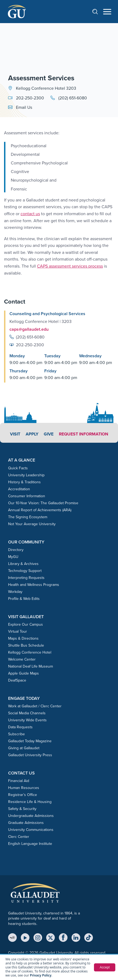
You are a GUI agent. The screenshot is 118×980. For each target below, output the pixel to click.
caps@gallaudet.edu (29, 329)
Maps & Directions (23, 638)
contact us (30, 214)
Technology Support (25, 571)
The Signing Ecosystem (28, 517)
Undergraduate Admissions (31, 816)
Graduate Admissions (26, 823)
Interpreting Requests (26, 578)
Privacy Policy (41, 975)
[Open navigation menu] (107, 12)
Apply (32, 434)
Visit (15, 434)
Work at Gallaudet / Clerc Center (35, 706)
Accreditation (19, 489)
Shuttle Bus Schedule (26, 645)
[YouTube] (25, 938)
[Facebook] (63, 938)
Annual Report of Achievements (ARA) (40, 510)
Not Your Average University (32, 524)
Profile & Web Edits (24, 599)
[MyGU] (12, 938)
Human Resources (24, 788)
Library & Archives (23, 564)
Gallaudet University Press (30, 755)
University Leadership (26, 475)
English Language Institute (30, 844)
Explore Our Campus (26, 624)
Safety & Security (22, 809)
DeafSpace (17, 680)
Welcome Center (22, 659)
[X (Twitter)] (50, 938)
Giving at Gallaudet (24, 748)
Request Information (84, 434)
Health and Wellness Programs (34, 585)
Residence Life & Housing (30, 802)
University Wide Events (27, 720)
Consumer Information (27, 496)
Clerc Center (19, 837)
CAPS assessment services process (70, 266)
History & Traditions (24, 482)
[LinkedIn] (76, 938)
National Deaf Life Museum (31, 666)
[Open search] (98, 11)
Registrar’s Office (23, 795)
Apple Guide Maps (23, 673)
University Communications (31, 830)
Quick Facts (18, 468)
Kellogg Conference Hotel (30, 652)
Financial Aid (19, 781)
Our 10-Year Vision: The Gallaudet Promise (43, 503)
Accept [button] (105, 967)
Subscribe (16, 734)
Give (49, 434)
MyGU (13, 557)
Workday (15, 592)
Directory (16, 550)
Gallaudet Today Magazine (30, 741)
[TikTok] (89, 938)
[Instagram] (38, 938)
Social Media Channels (27, 713)
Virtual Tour (18, 631)
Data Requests (20, 727)
